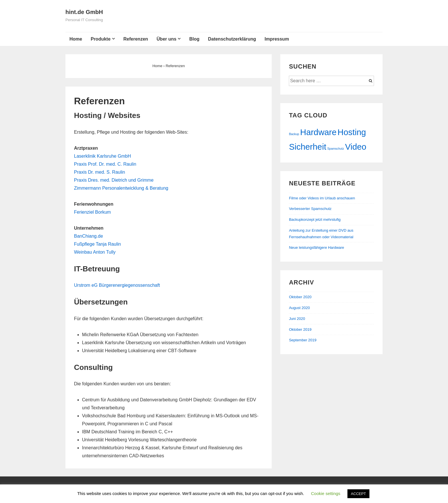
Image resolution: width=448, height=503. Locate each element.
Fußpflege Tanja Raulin (97, 244)
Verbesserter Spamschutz (310, 209)
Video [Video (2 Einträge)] (356, 147)
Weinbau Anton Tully (95, 252)
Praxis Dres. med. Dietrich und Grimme (114, 180)
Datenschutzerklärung (232, 39)
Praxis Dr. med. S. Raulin (100, 172)
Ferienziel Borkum (92, 212)
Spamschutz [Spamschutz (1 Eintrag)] (336, 149)
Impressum (277, 39)
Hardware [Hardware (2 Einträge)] (318, 132)
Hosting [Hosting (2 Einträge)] (352, 132)
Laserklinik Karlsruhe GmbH (102, 156)
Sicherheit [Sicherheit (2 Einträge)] (307, 147)
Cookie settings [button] (326, 493)
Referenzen (136, 39)
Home (76, 39)
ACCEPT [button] (358, 494)
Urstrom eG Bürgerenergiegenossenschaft (117, 285)
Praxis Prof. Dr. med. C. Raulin (105, 164)
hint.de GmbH (84, 12)
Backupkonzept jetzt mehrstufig (315, 220)
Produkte (100, 39)
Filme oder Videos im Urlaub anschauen (322, 198)
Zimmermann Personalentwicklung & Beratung (121, 188)
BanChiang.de (88, 236)
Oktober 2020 (300, 297)
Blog (194, 39)
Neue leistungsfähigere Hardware (316, 248)
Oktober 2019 (300, 329)
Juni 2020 (297, 319)
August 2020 (299, 308)
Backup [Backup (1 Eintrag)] (294, 134)
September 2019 (303, 340)
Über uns (166, 39)
